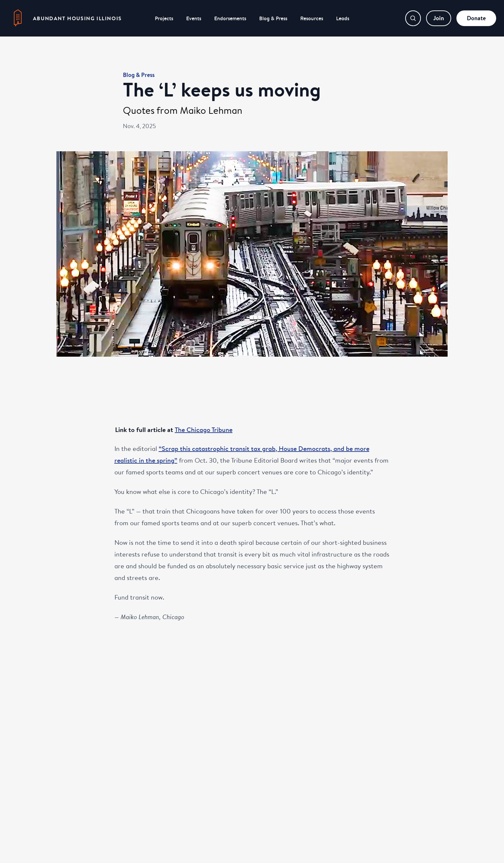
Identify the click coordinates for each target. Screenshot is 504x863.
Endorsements (230, 18)
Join (439, 18)
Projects (164, 18)
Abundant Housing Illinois (77, 18)
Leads (343, 18)
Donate (476, 18)
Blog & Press (273, 18)
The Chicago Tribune (204, 430)
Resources (312, 18)
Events (194, 18)
